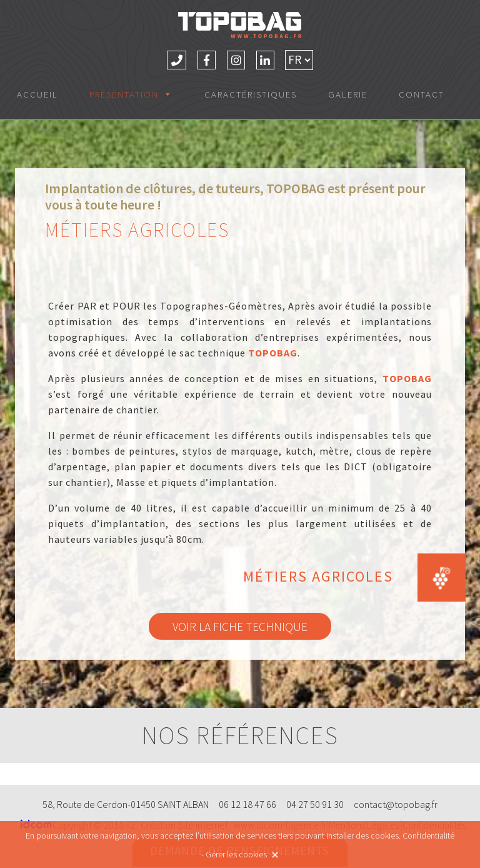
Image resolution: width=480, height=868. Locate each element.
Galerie (348, 94)
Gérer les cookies (236, 854)
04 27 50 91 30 (315, 804)
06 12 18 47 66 (247, 804)
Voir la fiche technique (240, 626)
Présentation (131, 94)
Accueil (37, 94)
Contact (422, 94)
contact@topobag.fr (396, 804)
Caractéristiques (251, 94)
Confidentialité (428, 835)
